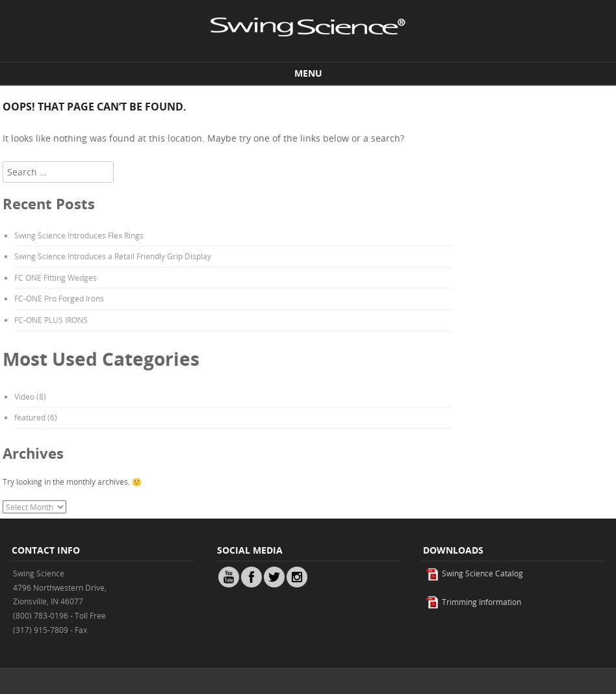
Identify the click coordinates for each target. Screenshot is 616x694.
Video (24, 396)
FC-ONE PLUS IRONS (51, 320)
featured (30, 417)
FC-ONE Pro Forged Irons (59, 298)
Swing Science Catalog (474, 573)
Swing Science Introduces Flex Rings (79, 235)
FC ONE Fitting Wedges (56, 277)
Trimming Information (473, 602)
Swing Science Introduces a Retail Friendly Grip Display (113, 256)
